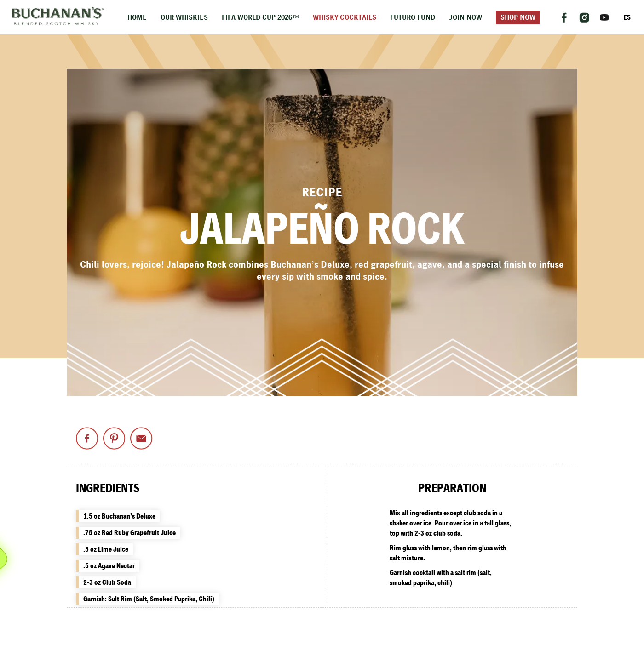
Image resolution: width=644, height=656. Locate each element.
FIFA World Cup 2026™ (260, 18)
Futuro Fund (413, 18)
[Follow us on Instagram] (584, 17)
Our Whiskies (184, 18)
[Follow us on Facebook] (564, 17)
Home (137, 18)
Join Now (466, 18)
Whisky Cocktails (345, 18)
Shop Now (518, 18)
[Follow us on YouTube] (604, 17)
